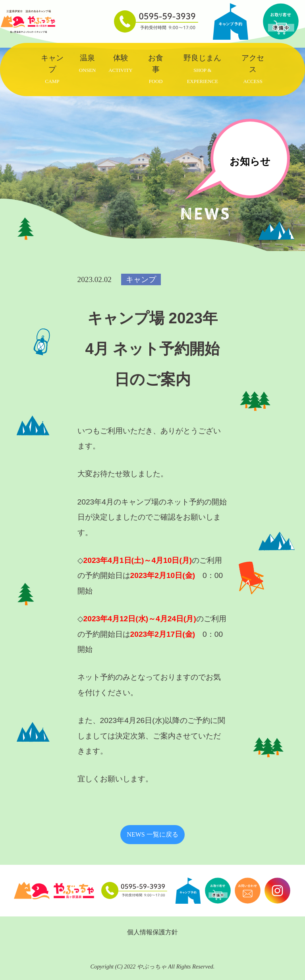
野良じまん (202, 69)
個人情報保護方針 (152, 932)
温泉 (88, 63)
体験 (120, 63)
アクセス (253, 69)
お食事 (156, 69)
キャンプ (52, 69)
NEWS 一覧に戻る (152, 834)
